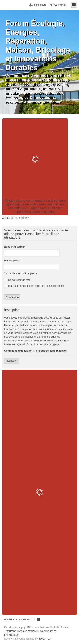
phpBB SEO (11, 635)
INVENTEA (45, 639)
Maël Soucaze (48, 631)
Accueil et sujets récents (18, 619)
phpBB (25, 627)
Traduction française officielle (21, 631)
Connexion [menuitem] (60, 5)
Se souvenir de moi (17, 280)
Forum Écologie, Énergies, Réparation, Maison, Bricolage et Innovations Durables (38, 46)
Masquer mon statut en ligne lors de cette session (34, 286)
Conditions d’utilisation (18, 351)
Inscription (11, 361)
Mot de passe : (13, 261)
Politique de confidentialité (50, 351)
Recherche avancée (74, 121)
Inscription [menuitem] (40, 5)
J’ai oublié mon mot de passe (21, 273)
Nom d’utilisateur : (15, 247)
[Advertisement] (39, 159)
